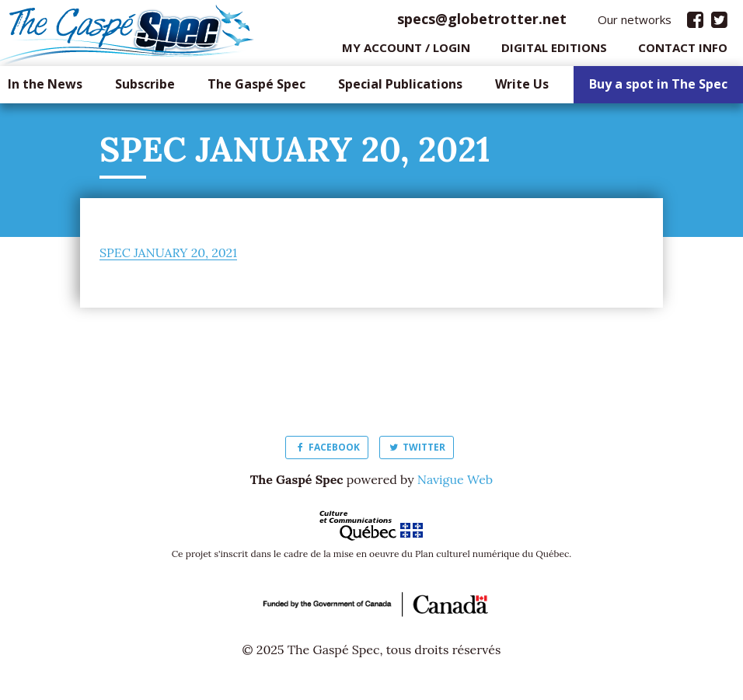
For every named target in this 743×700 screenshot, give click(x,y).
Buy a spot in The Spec (658, 89)
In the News (45, 89)
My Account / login (406, 50)
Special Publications (400, 89)
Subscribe (145, 89)
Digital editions (554, 50)
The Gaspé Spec (256, 89)
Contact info (683, 50)
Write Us (522, 89)
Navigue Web (455, 483)
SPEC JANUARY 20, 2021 (168, 256)
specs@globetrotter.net (482, 23)
